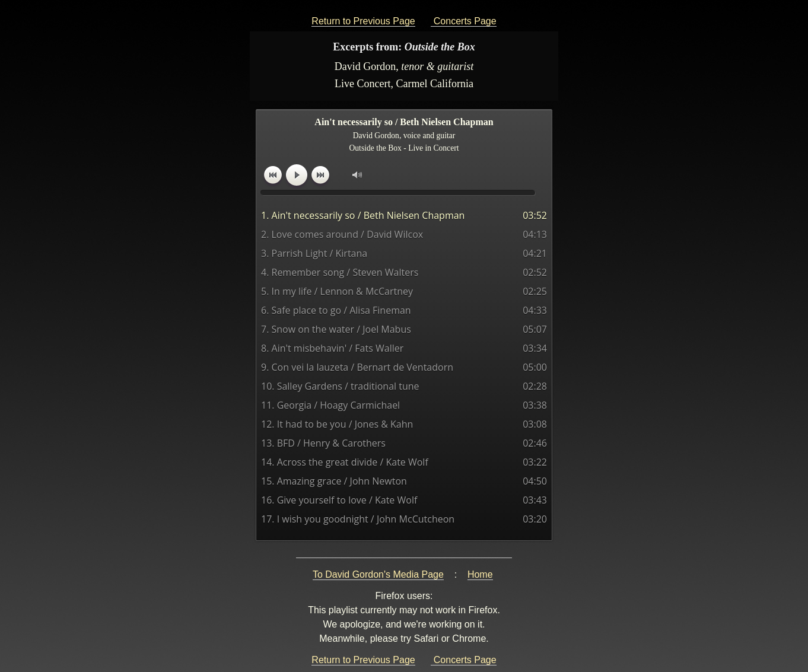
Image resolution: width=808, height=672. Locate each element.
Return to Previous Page (363, 21)
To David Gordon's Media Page (378, 574)
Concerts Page (463, 21)
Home (480, 574)
